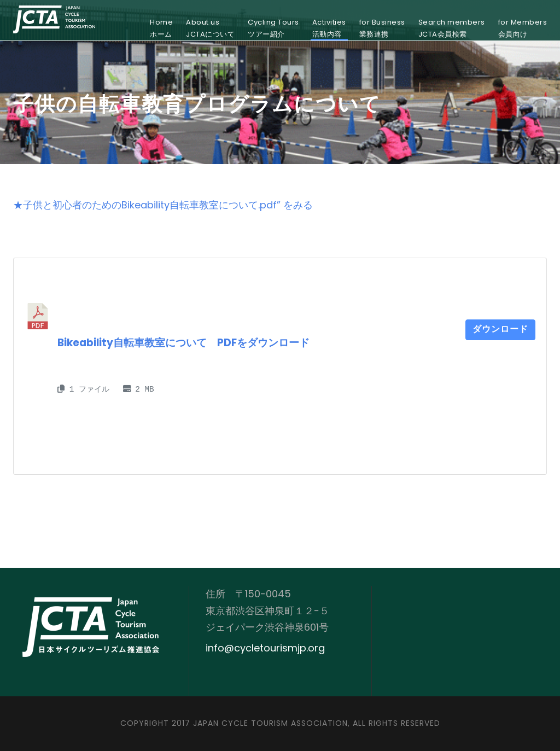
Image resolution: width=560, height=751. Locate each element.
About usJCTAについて (210, 28)
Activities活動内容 (329, 28)
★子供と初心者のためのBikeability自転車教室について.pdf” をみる (163, 205)
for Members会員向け (523, 28)
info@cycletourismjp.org (265, 648)
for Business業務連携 (382, 28)
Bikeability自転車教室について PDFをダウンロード (183, 343)
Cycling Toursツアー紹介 (273, 28)
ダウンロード (500, 330)
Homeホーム (161, 28)
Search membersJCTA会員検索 (452, 28)
